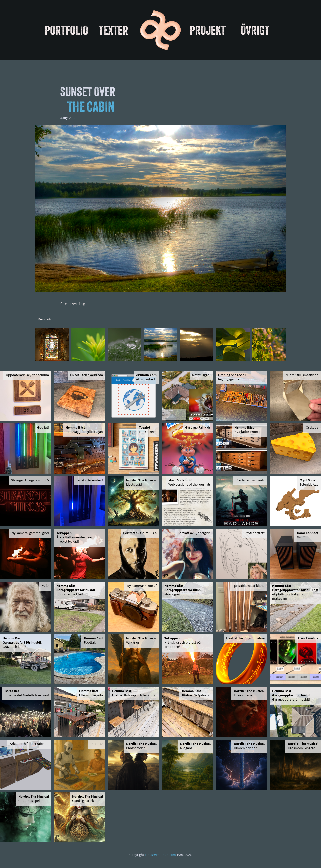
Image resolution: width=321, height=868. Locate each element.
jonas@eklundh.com (160, 855)
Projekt (208, 30)
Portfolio (66, 30)
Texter (113, 30)
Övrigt (255, 30)
